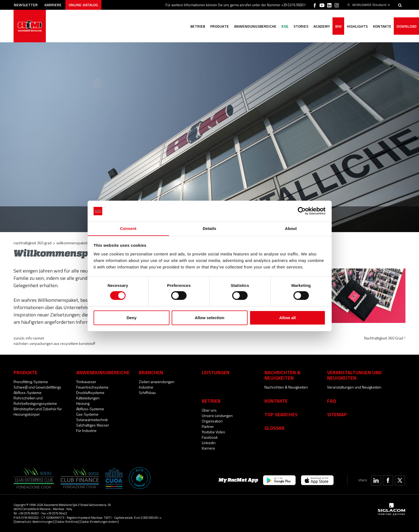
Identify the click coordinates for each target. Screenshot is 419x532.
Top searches (281, 414)
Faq (332, 401)
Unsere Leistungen (217, 416)
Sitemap (337, 414)
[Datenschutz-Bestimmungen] (34, 522)
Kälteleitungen (88, 398)
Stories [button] (299, 26)
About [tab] (291, 228)
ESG (283, 26)
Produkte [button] (217, 26)
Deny (132, 318)
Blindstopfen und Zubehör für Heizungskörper (38, 411)
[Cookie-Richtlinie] (67, 522)
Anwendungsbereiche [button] (253, 26)
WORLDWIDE (368, 5)
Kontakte (276, 401)
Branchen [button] (151, 372)
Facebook (210, 437)
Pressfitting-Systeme (31, 382)
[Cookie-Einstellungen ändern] (99, 522)
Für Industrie (86, 430)
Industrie (146, 387)
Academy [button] (320, 26)
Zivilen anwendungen (157, 382)
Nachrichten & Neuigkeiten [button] (282, 375)
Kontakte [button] (382, 26)
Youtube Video (213, 432)
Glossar (274, 428)
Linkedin (209, 443)
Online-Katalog (84, 5)
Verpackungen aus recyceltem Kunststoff (62, 343)
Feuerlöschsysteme (92, 387)
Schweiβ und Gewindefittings (37, 387)
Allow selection (209, 318)
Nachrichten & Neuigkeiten (286, 387)
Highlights (356, 26)
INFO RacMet (35, 338)
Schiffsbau (147, 392)
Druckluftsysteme (90, 392)
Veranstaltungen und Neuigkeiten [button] (354, 375)
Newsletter (26, 5)
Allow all (288, 318)
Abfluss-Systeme (28, 392)
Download (406, 26)
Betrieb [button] (195, 26)
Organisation (212, 421)
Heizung (83, 403)
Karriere (54, 5)
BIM (337, 26)
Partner (208, 426)
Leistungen (216, 372)
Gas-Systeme (87, 414)
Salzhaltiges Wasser (93, 425)
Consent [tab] (128, 228)
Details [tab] (210, 228)
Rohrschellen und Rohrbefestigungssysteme (35, 401)
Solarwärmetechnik (92, 420)
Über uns (209, 410)
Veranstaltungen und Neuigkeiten (354, 387)
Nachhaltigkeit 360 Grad (33, 243)
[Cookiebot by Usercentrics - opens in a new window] (302, 211)
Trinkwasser (86, 382)
